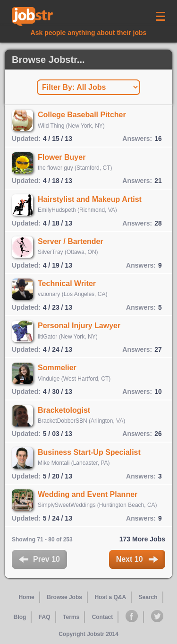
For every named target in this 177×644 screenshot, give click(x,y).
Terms (71, 617)
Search (148, 597)
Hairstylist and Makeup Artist (90, 199)
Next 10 (137, 559)
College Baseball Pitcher (82, 115)
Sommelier (57, 368)
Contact (103, 617)
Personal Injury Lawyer (79, 326)
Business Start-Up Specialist (89, 452)
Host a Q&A (110, 597)
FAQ (45, 617)
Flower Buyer (62, 157)
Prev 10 (39, 559)
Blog (20, 617)
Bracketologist (64, 410)
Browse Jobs (64, 597)
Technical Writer (67, 283)
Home (26, 597)
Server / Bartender (71, 241)
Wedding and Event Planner (88, 494)
